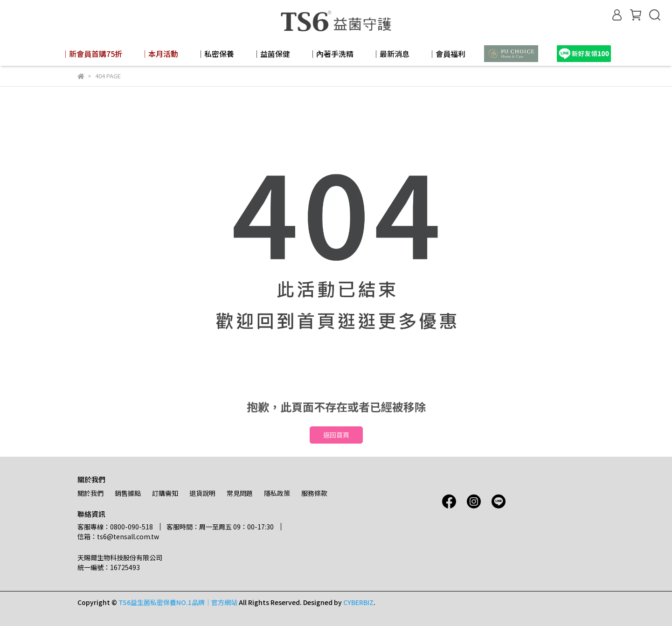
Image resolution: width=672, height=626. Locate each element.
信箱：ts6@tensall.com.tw (118, 536)
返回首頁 (336, 435)
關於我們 (90, 493)
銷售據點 (128, 493)
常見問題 (240, 493)
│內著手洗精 (331, 54)
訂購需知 (165, 493)
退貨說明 (202, 493)
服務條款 (314, 493)
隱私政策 (277, 493)
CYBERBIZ (358, 602)
